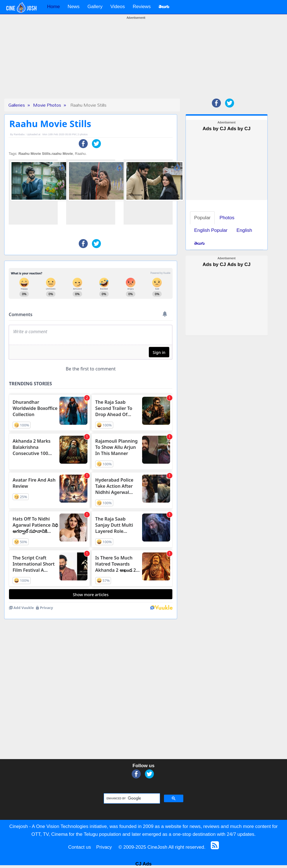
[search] (131, 799)
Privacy (104, 847)
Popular (202, 218)
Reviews (142, 7)
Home (53, 7)
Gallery (95, 7)
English (244, 230)
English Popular (211, 230)
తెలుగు (200, 243)
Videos (118, 7)
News (74, 7)
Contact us (79, 847)
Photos (227, 218)
